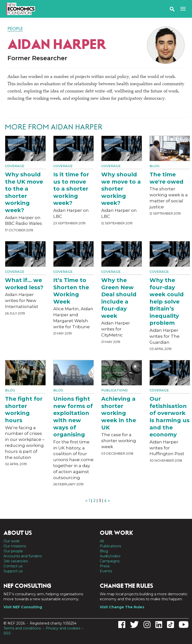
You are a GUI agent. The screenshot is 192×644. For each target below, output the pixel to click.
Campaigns (110, 561)
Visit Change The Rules (122, 607)
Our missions (15, 546)
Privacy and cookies (63, 628)
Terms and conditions (22, 628)
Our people (13, 551)
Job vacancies (16, 561)
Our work (11, 541)
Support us (13, 571)
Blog (154, 166)
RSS (7, 633)
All (102, 541)
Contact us (13, 566)
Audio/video (110, 556)
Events (106, 571)
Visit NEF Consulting (23, 607)
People (15, 29)
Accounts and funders (23, 556)
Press (105, 566)
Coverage (15, 166)
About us (18, 533)
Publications (114, 390)
